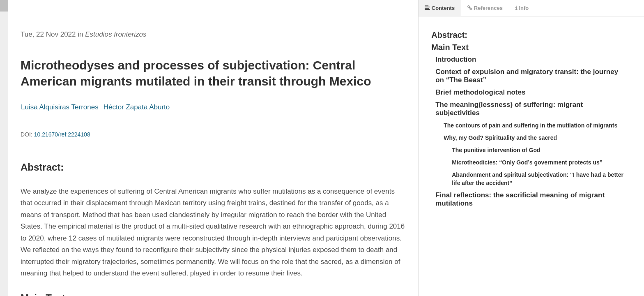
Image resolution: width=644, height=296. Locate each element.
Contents (440, 8)
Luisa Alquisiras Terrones (60, 107)
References (485, 8)
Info (522, 8)
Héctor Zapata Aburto (137, 107)
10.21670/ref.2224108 (62, 134)
